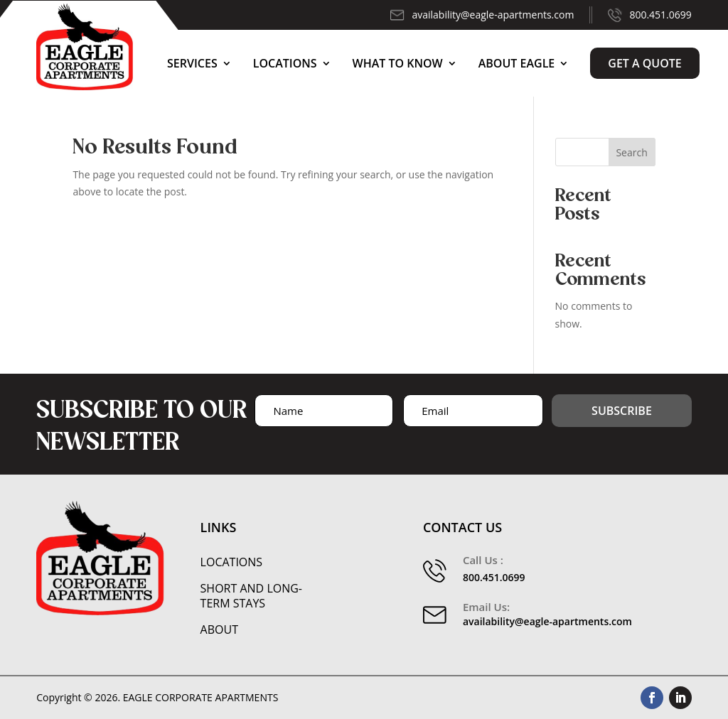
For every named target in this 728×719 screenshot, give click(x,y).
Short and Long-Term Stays (251, 596)
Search (631, 152)
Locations (285, 63)
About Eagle (517, 63)
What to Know (398, 63)
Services (192, 63)
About (219, 630)
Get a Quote (645, 63)
